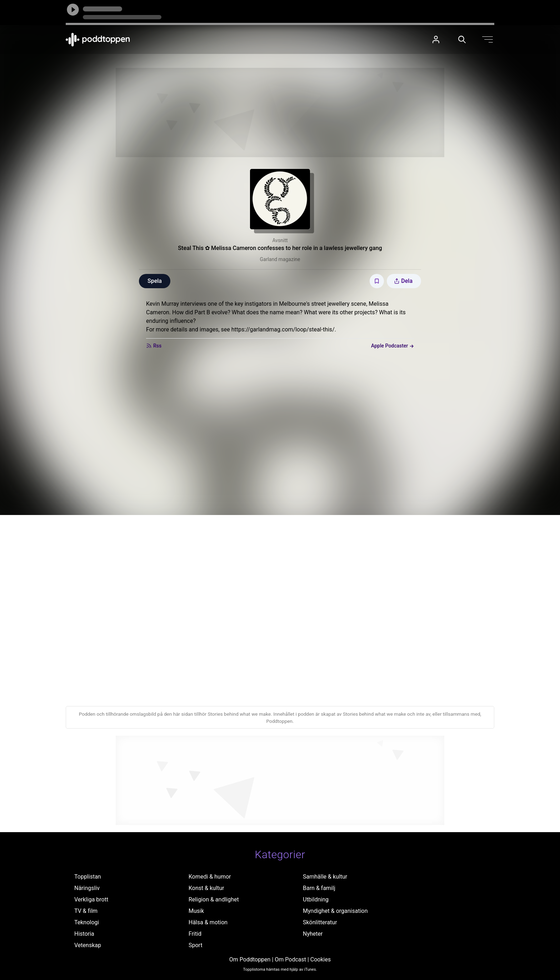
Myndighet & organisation (335, 911)
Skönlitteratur (320, 922)
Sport (196, 945)
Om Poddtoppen (250, 959)
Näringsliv (87, 888)
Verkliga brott (91, 899)
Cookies (321, 959)
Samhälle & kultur (325, 877)
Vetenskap (88, 945)
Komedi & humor (210, 877)
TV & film (86, 911)
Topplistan (88, 877)
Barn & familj (319, 888)
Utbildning (316, 899)
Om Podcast (290, 959)
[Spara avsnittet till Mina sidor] (377, 281)
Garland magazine (280, 259)
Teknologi (87, 922)
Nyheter (313, 934)
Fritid (195, 934)
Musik (196, 911)
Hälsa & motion (208, 922)
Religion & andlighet (214, 899)
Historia (84, 934)
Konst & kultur (206, 888)
